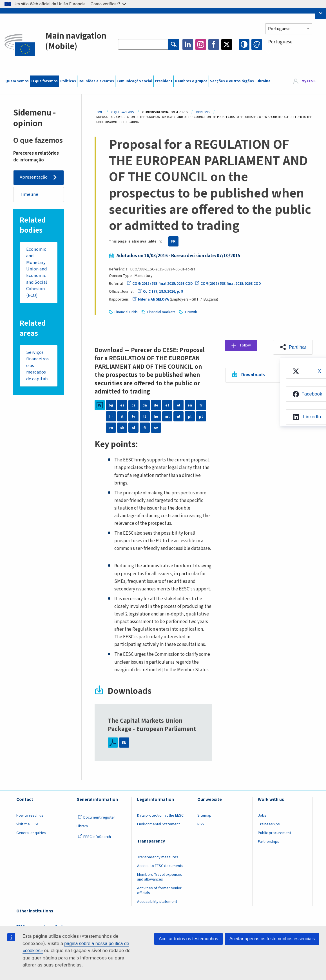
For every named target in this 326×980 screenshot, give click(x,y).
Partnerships (269, 841)
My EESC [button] (309, 81)
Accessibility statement (157, 901)
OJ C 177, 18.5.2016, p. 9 (161, 292)
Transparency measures (158, 857)
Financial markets (162, 312)
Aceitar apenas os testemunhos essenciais (272, 939)
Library (82, 826)
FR (173, 241)
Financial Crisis (126, 312)
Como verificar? (108, 4)
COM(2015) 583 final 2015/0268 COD (160, 284)
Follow (247, 346)
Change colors (257, 45)
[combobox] (294, 52)
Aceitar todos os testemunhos (188, 939)
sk (122, 427)
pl (190, 416)
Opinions (203, 112)
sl (134, 427)
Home (99, 112)
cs (133, 405)
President (164, 81)
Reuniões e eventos (96, 81)
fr (201, 405)
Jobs (262, 815)
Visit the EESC (28, 824)
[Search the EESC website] (143, 45)
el (178, 405)
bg (111, 405)
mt (167, 416)
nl (178, 416)
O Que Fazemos (122, 112)
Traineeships (269, 824)
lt (145, 416)
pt (201, 416)
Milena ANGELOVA (151, 299)
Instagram (201, 45)
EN (124, 742)
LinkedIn (188, 45)
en (190, 405)
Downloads (253, 375)
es (122, 405)
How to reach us (30, 815)
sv (156, 427)
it (122, 416)
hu (156, 416)
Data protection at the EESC (160, 815)
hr (111, 416)
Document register (96, 817)
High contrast (244, 45)
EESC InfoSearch (94, 837)
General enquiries (31, 833)
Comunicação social (134, 81)
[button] (293, 347)
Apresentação (34, 177)
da (145, 405)
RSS (201, 824)
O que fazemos (44, 81)
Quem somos (17, 81)
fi (145, 427)
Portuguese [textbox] (280, 42)
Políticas (68, 81)
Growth (193, 312)
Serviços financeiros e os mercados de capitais (38, 367)
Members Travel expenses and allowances (160, 877)
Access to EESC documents (160, 866)
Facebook (214, 45)
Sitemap (204, 815)
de (156, 405)
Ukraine (264, 81)
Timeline (29, 195)
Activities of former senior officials (159, 890)
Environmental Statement (158, 824)
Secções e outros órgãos (232, 81)
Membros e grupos (191, 81)
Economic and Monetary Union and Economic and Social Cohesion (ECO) (37, 273)
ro (111, 427)
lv (134, 416)
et (167, 405)
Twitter (227, 45)
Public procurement (274, 833)
